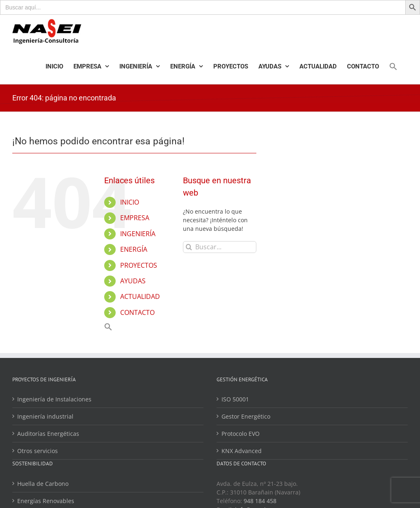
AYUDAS (133, 281)
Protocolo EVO (241, 434)
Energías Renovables (46, 501)
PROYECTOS (139, 265)
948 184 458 (260, 501)
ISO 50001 (235, 399)
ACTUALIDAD (140, 296)
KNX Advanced (242, 451)
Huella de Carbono (43, 484)
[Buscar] (189, 247)
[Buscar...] (219, 247)
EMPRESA (135, 218)
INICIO (130, 202)
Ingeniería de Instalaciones (54, 399)
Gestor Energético (246, 416)
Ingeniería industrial (45, 416)
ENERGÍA (134, 249)
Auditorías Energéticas (48, 434)
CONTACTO (137, 312)
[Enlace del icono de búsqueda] (393, 66)
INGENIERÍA (138, 234)
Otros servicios (38, 451)
